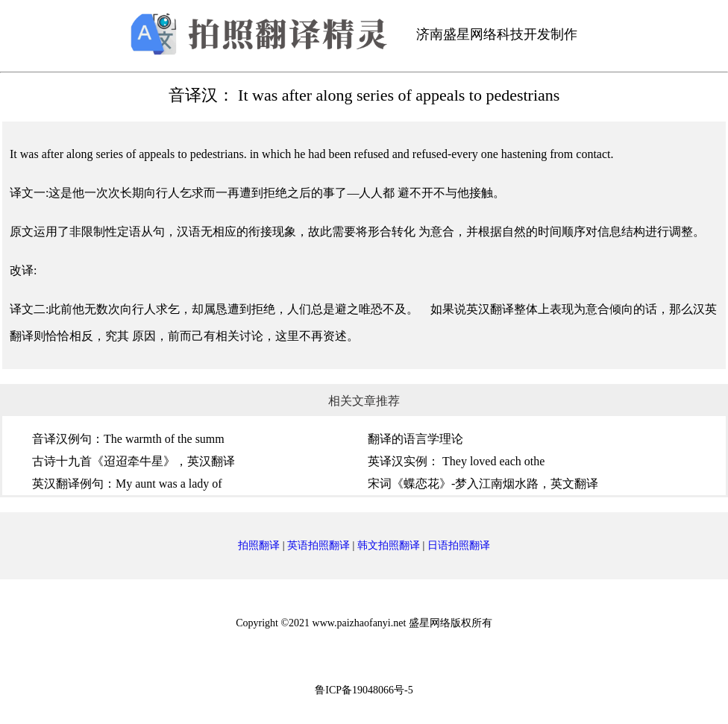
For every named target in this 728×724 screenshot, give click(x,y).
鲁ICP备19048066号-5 (364, 690)
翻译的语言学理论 (415, 439)
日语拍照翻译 (459, 545)
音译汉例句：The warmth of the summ (128, 439)
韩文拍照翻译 (389, 545)
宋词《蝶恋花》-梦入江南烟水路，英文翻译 (483, 484)
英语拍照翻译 (318, 545)
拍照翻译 (259, 545)
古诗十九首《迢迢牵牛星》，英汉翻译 (134, 461)
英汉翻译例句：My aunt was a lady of (127, 484)
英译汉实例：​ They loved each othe (456, 461)
